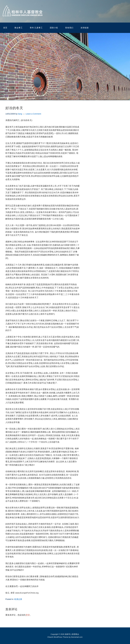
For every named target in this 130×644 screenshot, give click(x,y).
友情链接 (85, 28)
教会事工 (19, 28)
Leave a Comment (33, 114)
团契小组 (54, 28)
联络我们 (69, 28)
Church (50, 637)
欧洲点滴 (18, 599)
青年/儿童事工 (36, 28)
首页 (5, 28)
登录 (28, 615)
